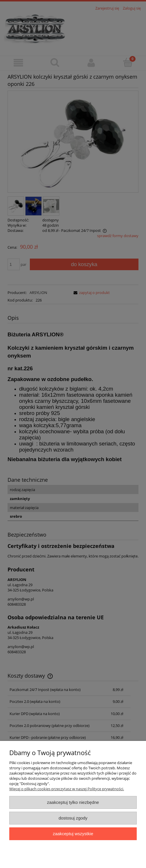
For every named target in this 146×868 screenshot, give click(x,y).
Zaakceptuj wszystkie (73, 834)
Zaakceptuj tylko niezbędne (73, 802)
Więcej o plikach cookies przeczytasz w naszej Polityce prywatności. (67, 789)
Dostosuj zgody (73, 818)
